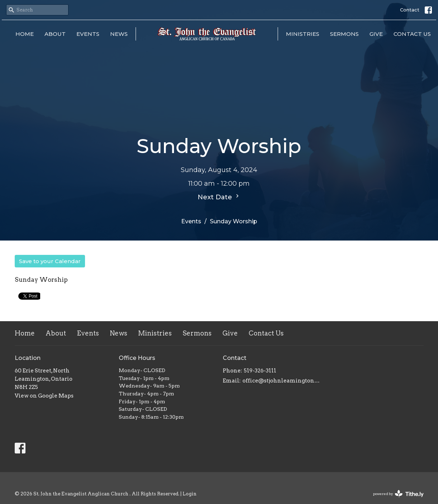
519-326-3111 (260, 371)
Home (25, 34)
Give (376, 34)
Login (190, 494)
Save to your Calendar (50, 261)
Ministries (303, 34)
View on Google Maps (44, 396)
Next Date (219, 197)
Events (88, 34)
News (119, 34)
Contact (410, 10)
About (55, 34)
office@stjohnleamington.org (281, 381)
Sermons (344, 34)
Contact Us (412, 34)
